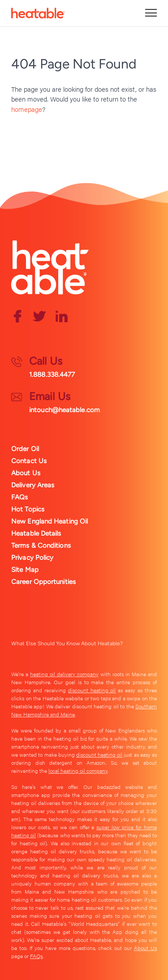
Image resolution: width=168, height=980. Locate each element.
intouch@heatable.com (65, 410)
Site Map (25, 570)
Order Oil (25, 449)
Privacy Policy (32, 558)
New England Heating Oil (50, 521)
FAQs (19, 497)
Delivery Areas (33, 485)
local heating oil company (78, 771)
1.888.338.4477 (52, 375)
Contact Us (29, 461)
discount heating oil (92, 690)
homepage (27, 109)
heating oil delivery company (64, 674)
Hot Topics (28, 509)
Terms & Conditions (41, 545)
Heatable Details (36, 533)
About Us (26, 473)
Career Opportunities (43, 582)
